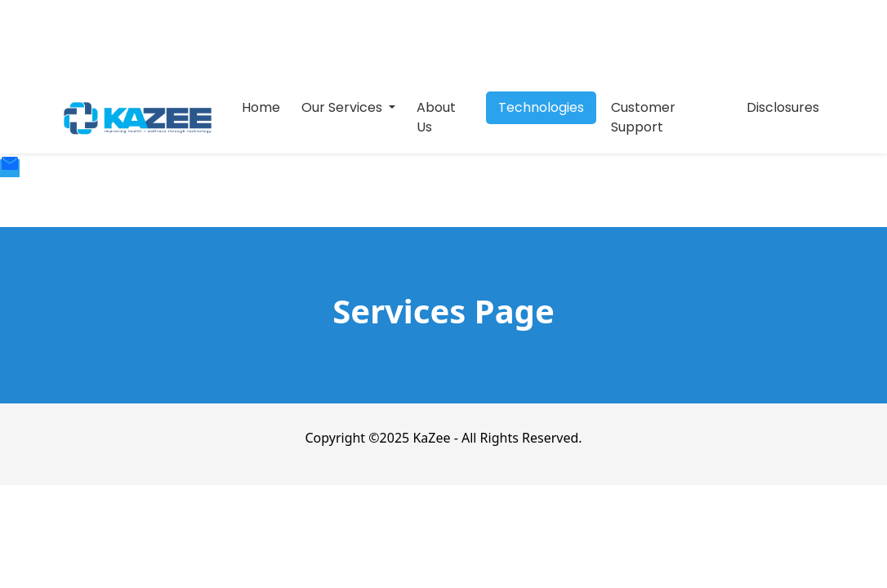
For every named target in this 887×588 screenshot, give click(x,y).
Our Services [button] (343, 107)
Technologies (541, 107)
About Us (436, 117)
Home (261, 107)
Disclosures (783, 107)
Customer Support (643, 117)
